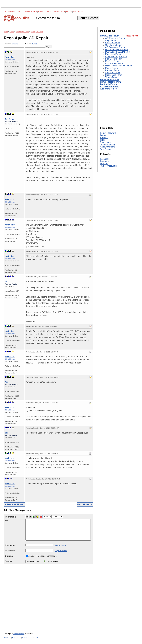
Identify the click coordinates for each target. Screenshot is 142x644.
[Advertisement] (48, 598)
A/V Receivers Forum (115, 38)
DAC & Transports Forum (117, 50)
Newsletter (26, 638)
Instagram (105, 161)
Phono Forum (111, 68)
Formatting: (11, 517)
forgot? (35, 44)
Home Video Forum (109, 80)
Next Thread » (85, 504)
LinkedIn (104, 164)
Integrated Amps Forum (116, 57)
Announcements (108, 147)
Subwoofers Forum (114, 75)
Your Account (106, 149)
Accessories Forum (110, 86)
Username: (14, 45)
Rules (103, 140)
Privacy (35, 638)
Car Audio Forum (108, 84)
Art (6, 281)
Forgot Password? (61, 551)
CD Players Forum (114, 45)
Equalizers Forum (113, 54)
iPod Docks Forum (114, 59)
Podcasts (78, 11)
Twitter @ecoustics (109, 166)
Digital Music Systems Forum (119, 66)
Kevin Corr (10, 57)
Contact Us (17, 638)
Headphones (59, 11)
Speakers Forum (113, 73)
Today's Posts (132, 36)
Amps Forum (111, 40)
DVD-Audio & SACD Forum (118, 52)
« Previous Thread (15, 504)
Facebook (105, 159)
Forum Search (88, 18)
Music (69, 11)
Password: (35, 45)
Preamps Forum (113, 70)
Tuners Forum (112, 77)
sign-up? (15, 44)
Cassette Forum (113, 43)
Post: (8, 521)
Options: (9, 556)
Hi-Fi (20, 11)
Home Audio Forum (110, 36)
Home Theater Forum (110, 82)
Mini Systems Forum (115, 63)
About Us (7, 638)
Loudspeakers (30, 11)
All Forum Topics (108, 89)
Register (104, 138)
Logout (103, 135)
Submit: (9, 561)
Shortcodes (105, 142)
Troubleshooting (107, 144)
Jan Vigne (9, 119)
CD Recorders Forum (115, 47)
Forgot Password (108, 133)
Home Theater (45, 11)
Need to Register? (61, 545)
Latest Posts (10, 11)
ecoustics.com (19, 634)
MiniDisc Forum (112, 61)
